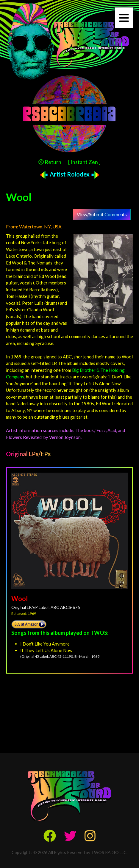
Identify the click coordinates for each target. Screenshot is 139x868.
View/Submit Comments (102, 214)
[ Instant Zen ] (84, 162)
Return (50, 162)
